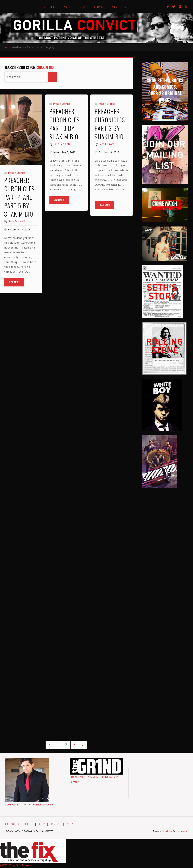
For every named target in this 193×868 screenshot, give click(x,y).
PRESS (71, 824)
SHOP (42, 824)
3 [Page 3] (75, 745)
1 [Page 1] (58, 745)
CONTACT (56, 824)
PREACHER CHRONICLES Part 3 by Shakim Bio (65, 124)
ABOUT (29, 824)
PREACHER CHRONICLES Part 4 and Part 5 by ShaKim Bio (19, 197)
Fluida (169, 832)
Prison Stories (17, 173)
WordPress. (182, 832)
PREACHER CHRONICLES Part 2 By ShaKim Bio (110, 124)
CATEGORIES (12, 824)
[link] (126, 7)
